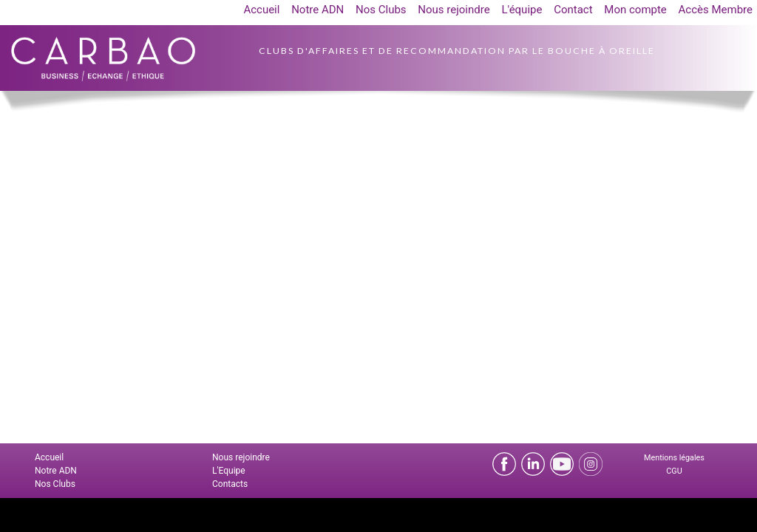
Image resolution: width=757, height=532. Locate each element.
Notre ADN (318, 10)
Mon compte (635, 10)
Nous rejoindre (454, 10)
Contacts (230, 484)
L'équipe (522, 10)
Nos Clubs (381, 10)
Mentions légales (674, 458)
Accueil (261, 10)
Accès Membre (716, 10)
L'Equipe (229, 471)
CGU (674, 471)
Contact (573, 10)
